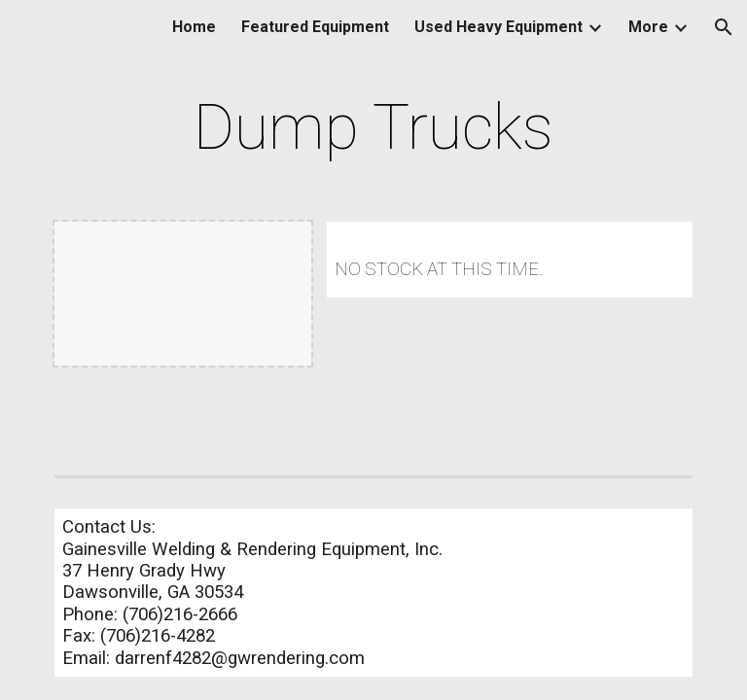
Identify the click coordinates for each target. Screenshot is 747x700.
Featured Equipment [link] (315, 27)
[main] (373, 128)
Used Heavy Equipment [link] (498, 27)
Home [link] (194, 27)
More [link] (648, 27)
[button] (724, 27)
